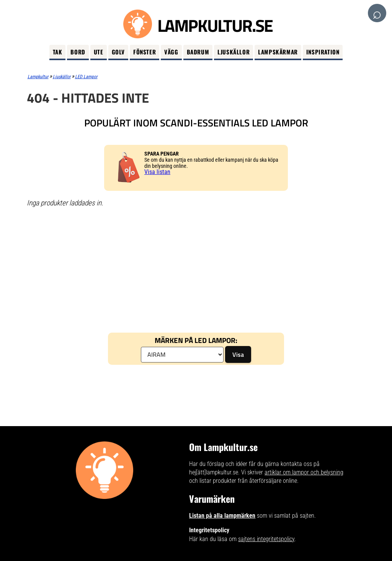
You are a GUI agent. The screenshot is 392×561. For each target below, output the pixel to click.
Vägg (171, 52)
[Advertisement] (196, 269)
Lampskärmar (278, 52)
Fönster (145, 52)
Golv (118, 52)
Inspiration (323, 52)
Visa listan (157, 172)
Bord (78, 52)
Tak (58, 52)
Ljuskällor (234, 52)
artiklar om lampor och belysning (304, 472)
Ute (99, 52)
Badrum (198, 52)
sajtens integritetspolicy (266, 539)
